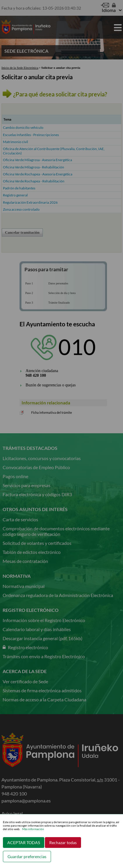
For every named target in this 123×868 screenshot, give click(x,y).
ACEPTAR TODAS (24, 843)
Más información (33, 829)
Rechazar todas (63, 843)
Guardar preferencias (27, 856)
